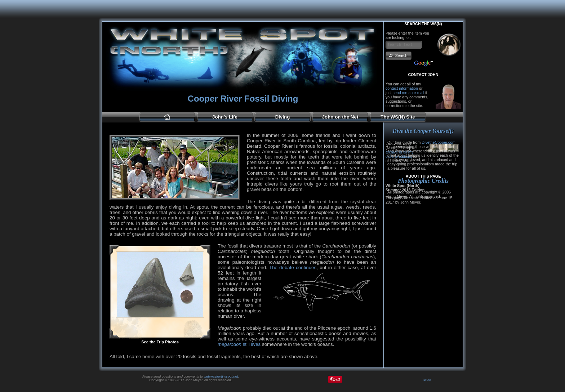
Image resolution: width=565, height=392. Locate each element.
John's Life (225, 117)
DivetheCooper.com (439, 142)
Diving (283, 117)
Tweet (427, 380)
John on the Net (340, 117)
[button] (399, 56)
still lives (239, 344)
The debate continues (293, 268)
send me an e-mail (409, 93)
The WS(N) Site (398, 117)
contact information (402, 88)
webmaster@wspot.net (221, 377)
